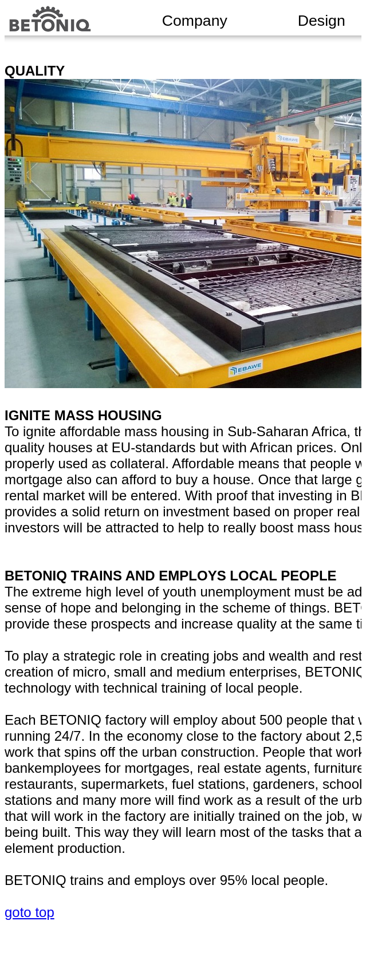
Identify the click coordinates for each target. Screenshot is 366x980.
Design (322, 21)
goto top (29, 912)
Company (195, 21)
